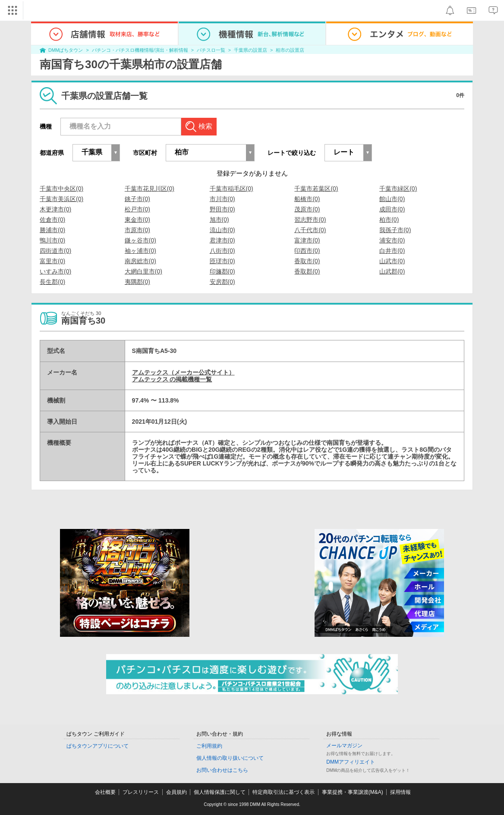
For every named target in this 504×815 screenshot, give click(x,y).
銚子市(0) (137, 199)
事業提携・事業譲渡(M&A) (353, 792)
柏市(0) (389, 220)
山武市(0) (392, 261)
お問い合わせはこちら (222, 770)
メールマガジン (344, 746)
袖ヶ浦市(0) (140, 251)
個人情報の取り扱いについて (230, 758)
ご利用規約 (209, 746)
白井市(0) (392, 251)
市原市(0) (137, 230)
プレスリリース (141, 792)
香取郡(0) (307, 271)
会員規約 (176, 792)
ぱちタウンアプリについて (98, 746)
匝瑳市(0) (222, 261)
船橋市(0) (307, 199)
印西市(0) (307, 251)
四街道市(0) (55, 251)
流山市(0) (222, 230)
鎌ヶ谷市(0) (140, 240)
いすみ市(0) (55, 271)
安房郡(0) (222, 282)
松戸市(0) (137, 209)
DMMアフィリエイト (351, 762)
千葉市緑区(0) (398, 189)
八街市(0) (222, 251)
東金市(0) (137, 220)
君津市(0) (222, 240)
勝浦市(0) (52, 230)
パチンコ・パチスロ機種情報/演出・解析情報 (140, 50)
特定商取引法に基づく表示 (283, 792)
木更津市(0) (55, 209)
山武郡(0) (392, 271)
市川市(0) (222, 199)
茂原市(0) (307, 209)
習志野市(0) (310, 220)
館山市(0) (392, 199)
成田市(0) (392, 209)
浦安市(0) (392, 240)
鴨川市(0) (52, 240)
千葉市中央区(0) (61, 189)
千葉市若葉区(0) (316, 189)
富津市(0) (307, 240)
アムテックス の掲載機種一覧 (172, 379)
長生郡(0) (52, 282)
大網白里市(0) (143, 271)
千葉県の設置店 (250, 50)
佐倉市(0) (52, 220)
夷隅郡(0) (137, 282)
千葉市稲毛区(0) (232, 189)
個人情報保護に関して (220, 792)
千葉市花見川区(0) (150, 189)
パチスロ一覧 (211, 50)
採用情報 (400, 792)
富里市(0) (52, 261)
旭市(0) (219, 220)
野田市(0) (222, 209)
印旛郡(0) (222, 271)
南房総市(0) (140, 261)
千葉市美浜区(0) (61, 199)
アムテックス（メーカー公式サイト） (183, 372)
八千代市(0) (310, 230)
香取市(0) (307, 261)
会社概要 (105, 792)
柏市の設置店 (290, 50)
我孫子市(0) (395, 230)
